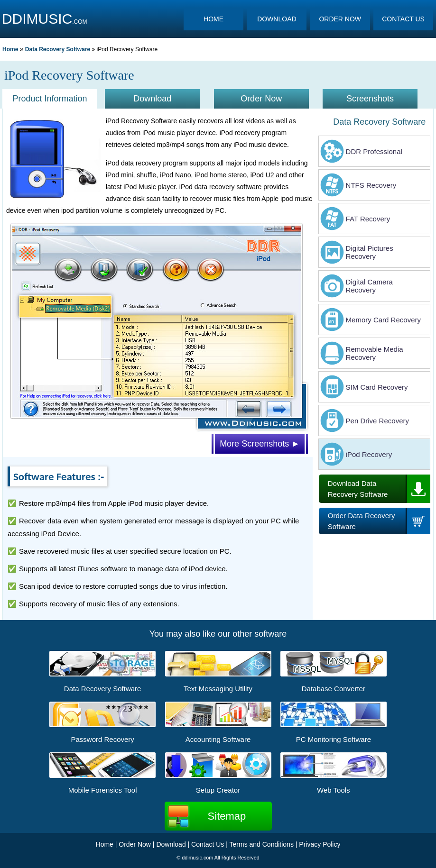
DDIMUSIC (37, 19)
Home (10, 49)
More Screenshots (260, 444)
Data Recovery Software (58, 49)
